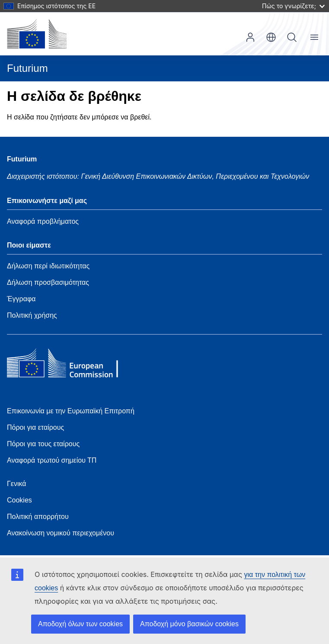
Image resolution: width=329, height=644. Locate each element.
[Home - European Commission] (70, 365)
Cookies (19, 500)
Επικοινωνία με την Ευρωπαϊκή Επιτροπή (71, 411)
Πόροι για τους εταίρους (43, 444)
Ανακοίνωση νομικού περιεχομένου (61, 533)
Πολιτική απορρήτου (38, 517)
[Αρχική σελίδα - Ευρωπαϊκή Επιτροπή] (37, 34)
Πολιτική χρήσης (32, 315)
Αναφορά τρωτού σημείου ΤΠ (52, 460)
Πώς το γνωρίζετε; (293, 6)
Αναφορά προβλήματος (43, 221)
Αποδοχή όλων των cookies (80, 624)
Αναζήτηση (292, 37)
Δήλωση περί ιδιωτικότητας (48, 266)
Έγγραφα (21, 299)
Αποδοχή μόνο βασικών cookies (189, 624)
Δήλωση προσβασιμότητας (48, 282)
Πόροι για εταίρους (35, 427)
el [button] (271, 37)
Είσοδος (250, 37)
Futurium (27, 68)
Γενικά (17, 484)
